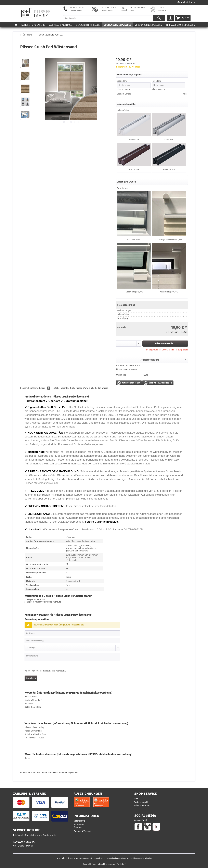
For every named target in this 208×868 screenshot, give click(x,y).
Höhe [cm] (169, 84)
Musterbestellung (163, 359)
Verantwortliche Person (72, 388)
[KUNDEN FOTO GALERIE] (33, 25)
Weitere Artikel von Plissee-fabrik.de (43, 602)
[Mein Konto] (170, 18)
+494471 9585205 (24, 842)
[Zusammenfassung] (72, 640)
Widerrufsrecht (141, 802)
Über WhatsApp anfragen (158, 383)
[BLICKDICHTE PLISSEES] (88, 25)
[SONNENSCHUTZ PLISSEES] (117, 25)
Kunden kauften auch (30, 773)
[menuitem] (114, 19)
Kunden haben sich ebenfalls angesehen (59, 773)
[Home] (16, 25)
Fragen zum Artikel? (35, 599)
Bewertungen (42, 388)
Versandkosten (131, 63)
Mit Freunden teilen (129, 383)
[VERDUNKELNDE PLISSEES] (148, 25)
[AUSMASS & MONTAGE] (61, 25)
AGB (136, 799)
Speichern (31, 678)
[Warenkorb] (183, 18)
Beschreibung (27, 388)
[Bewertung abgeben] (72, 648)
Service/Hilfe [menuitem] (185, 2)
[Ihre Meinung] (72, 657)
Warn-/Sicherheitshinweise (95, 388)
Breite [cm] (134, 84)
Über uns (78, 828)
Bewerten (132, 369)
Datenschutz (79, 821)
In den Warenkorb (170, 343)
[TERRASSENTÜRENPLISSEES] (180, 25)
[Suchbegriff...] (114, 18)
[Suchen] (159, 18)
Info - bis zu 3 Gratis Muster (128, 366)
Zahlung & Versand (82, 831)
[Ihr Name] (72, 633)
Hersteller (56, 388)
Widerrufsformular (143, 806)
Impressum (79, 824)
